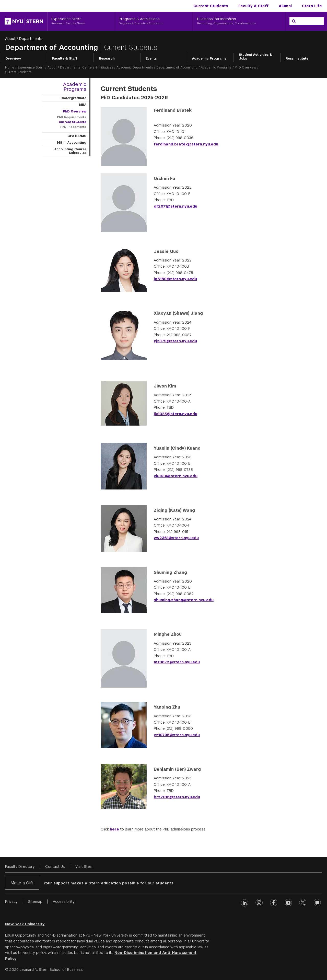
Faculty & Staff (253, 6)
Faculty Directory (20, 867)
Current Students (211, 6)
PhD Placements (73, 127)
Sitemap (35, 902)
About (10, 39)
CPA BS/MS (77, 136)
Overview (13, 59)
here (114, 829)
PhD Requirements (72, 117)
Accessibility (64, 902)
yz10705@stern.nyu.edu (177, 735)
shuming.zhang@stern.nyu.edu (184, 600)
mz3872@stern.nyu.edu (177, 662)
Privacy (11, 902)
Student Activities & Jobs (256, 57)
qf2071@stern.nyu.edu (176, 206)
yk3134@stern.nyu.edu (176, 476)
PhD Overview (246, 67)
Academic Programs (209, 59)
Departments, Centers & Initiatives (87, 67)
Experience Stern (31, 67)
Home (10, 67)
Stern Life (312, 6)
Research (107, 59)
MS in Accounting (72, 143)
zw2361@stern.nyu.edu (176, 538)
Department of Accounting (53, 47)
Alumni (285, 6)
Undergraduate (73, 98)
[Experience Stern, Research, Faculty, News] (81, 21)
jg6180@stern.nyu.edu (175, 279)
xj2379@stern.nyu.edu (175, 341)
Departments (31, 39)
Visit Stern (84, 867)
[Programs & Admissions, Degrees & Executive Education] (154, 21)
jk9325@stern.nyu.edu (176, 414)
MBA (83, 105)
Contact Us (55, 867)
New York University (25, 924)
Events (151, 59)
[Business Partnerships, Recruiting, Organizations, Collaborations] (240, 21)
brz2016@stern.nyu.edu (177, 797)
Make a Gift (22, 883)
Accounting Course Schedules (70, 151)
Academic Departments (135, 67)
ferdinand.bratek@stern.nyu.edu (186, 144)
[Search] (294, 21)
